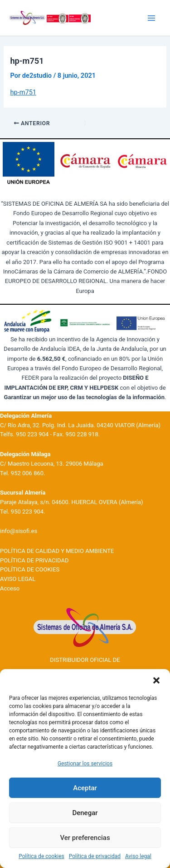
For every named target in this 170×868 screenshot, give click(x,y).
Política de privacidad (95, 856)
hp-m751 (23, 92)
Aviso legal (138, 856)
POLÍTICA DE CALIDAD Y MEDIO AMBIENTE (57, 551)
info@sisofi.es (19, 531)
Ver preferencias (85, 838)
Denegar (85, 813)
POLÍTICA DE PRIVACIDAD (34, 560)
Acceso (10, 588)
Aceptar (85, 788)
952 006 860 (27, 473)
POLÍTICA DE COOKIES (30, 569)
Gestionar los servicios (85, 764)
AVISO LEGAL (18, 579)
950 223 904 (32, 434)
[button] (156, 680)
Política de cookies (41, 856)
